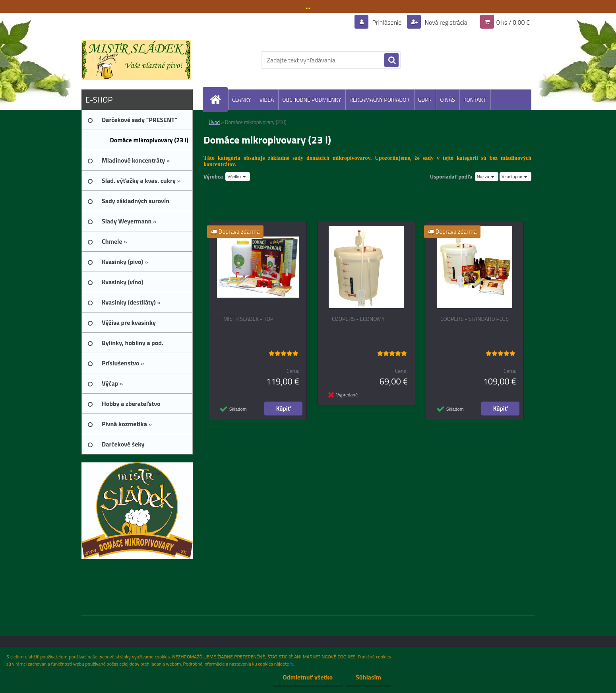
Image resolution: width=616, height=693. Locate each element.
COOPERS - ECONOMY (358, 319)
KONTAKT (475, 100)
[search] (391, 60)
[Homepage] (219, 100)
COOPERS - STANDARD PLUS (475, 319)
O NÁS (447, 100)
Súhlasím (368, 677)
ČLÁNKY (242, 100)
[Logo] (136, 60)
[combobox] (487, 177)
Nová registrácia (445, 22)
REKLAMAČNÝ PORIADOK (379, 100)
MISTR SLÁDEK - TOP (248, 319)
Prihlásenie (387, 22)
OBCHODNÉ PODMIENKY (312, 100)
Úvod (214, 122)
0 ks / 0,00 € (513, 22)
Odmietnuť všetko (308, 677)
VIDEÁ (267, 100)
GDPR (425, 100)
